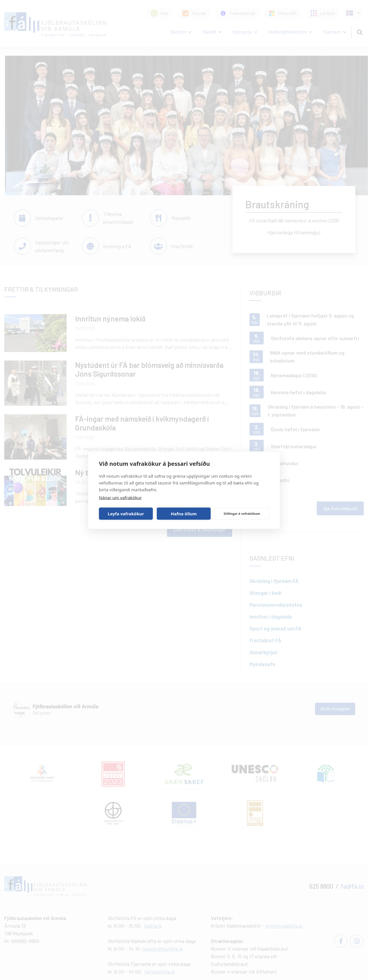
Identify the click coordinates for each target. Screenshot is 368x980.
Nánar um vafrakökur (120, 497)
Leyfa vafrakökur (126, 514)
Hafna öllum (184, 514)
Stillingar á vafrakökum (242, 513)
